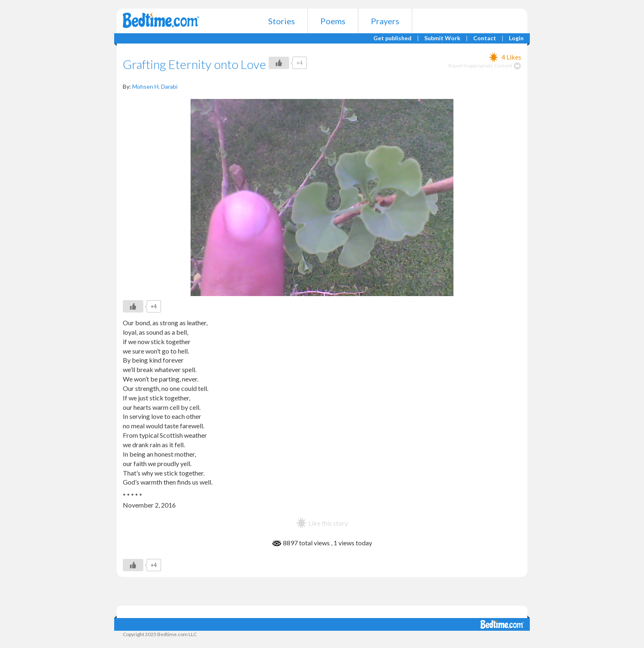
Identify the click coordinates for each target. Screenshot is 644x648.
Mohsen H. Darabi (155, 86)
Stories (282, 21)
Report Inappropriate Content (485, 65)
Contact (485, 38)
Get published (392, 38)
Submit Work (442, 38)
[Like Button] (279, 63)
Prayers (385, 21)
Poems (333, 21)
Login (516, 38)
